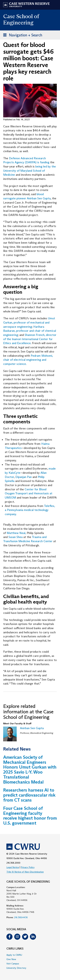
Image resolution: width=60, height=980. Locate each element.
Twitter (25, 937)
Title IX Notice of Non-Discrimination (25, 872)
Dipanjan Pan (24, 477)
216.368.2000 (13, 863)
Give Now (11, 959)
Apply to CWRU (14, 955)
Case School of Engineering (21, 19)
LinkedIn (33, 937)
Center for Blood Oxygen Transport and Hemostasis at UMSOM (29, 493)
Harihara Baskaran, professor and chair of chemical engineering (30, 331)
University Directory (16, 968)
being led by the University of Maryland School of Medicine (30, 171)
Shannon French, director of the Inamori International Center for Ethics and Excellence (30, 339)
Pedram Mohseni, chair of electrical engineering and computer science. (28, 360)
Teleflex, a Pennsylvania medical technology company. (30, 510)
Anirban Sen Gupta (32, 728)
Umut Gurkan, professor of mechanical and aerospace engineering (29, 322)
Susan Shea (16, 537)
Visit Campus (13, 964)
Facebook (9, 937)
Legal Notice (13, 867)
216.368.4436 (21, 917)
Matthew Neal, (16, 533)
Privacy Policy (28, 867)
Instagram (17, 937)
